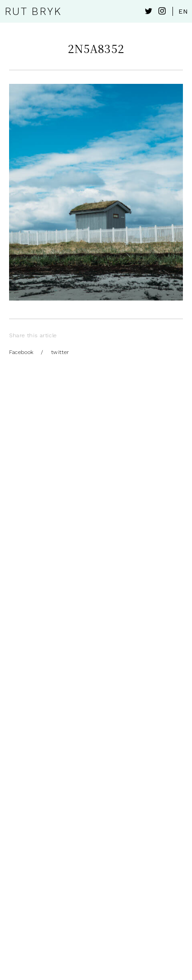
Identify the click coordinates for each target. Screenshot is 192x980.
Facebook (21, 352)
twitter (60, 352)
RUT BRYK (33, 12)
